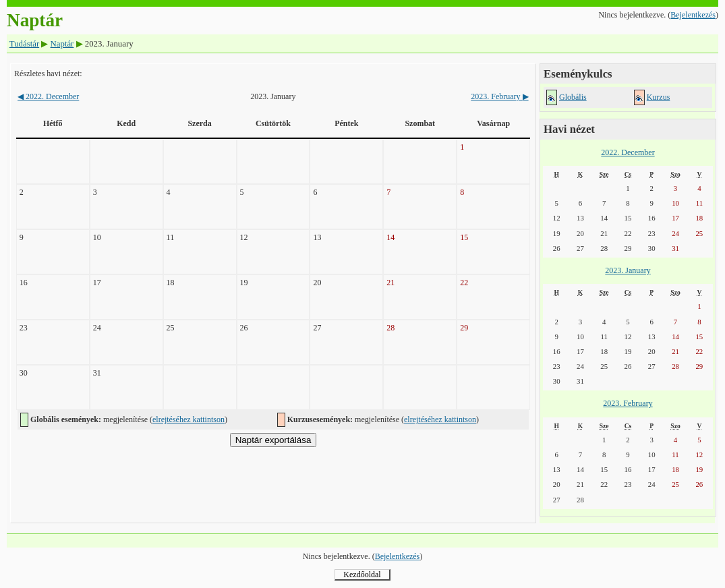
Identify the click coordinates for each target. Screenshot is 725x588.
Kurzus (659, 97)
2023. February (499, 96)
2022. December (48, 96)
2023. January (628, 270)
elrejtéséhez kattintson (188, 419)
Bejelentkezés (693, 15)
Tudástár (24, 44)
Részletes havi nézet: (48, 73)
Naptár (62, 44)
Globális (573, 97)
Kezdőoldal (362, 575)
